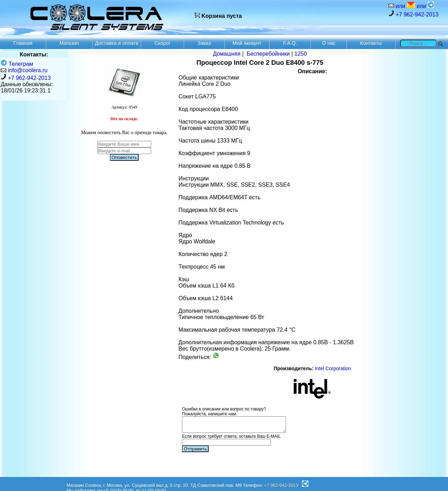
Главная (23, 43)
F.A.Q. (290, 43)
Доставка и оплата (117, 43)
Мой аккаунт (247, 43)
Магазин (69, 43)
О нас (329, 43)
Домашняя (227, 54)
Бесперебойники (268, 54)
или (405, 5)
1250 (301, 54)
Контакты (371, 43)
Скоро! (162, 43)
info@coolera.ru (27, 70)
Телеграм (17, 64)
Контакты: (34, 54)
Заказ (204, 43)
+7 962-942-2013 (414, 14)
